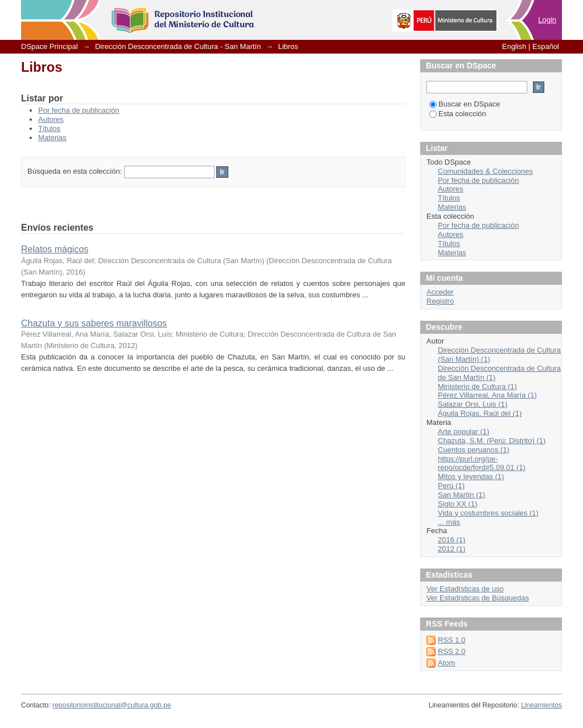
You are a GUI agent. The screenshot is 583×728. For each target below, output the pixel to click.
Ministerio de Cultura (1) (477, 387)
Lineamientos (541, 705)
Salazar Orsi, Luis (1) (473, 404)
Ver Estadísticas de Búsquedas (478, 598)
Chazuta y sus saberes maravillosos (94, 323)
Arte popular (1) (463, 432)
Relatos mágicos (55, 249)
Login (547, 20)
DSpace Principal (50, 46)
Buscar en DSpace (465, 104)
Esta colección (458, 114)
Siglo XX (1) (457, 504)
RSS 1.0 (451, 640)
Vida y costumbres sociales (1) (488, 513)
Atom (446, 663)
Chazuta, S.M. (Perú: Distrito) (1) (492, 441)
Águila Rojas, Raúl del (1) (480, 413)
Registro (440, 301)
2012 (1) (451, 549)
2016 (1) (451, 540)
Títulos (49, 128)
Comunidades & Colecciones (485, 171)
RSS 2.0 (451, 651)
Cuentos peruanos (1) (474, 450)
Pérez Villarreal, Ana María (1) (487, 395)
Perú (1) (451, 486)
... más (449, 522)
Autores (51, 119)
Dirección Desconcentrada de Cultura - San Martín (178, 46)
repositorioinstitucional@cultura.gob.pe (112, 705)
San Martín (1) (461, 495)
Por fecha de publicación (79, 110)
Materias (52, 138)
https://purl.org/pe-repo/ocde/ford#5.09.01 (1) (482, 463)
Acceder (440, 292)
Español (546, 46)
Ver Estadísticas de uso (465, 589)
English (514, 46)
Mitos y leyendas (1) (471, 477)
